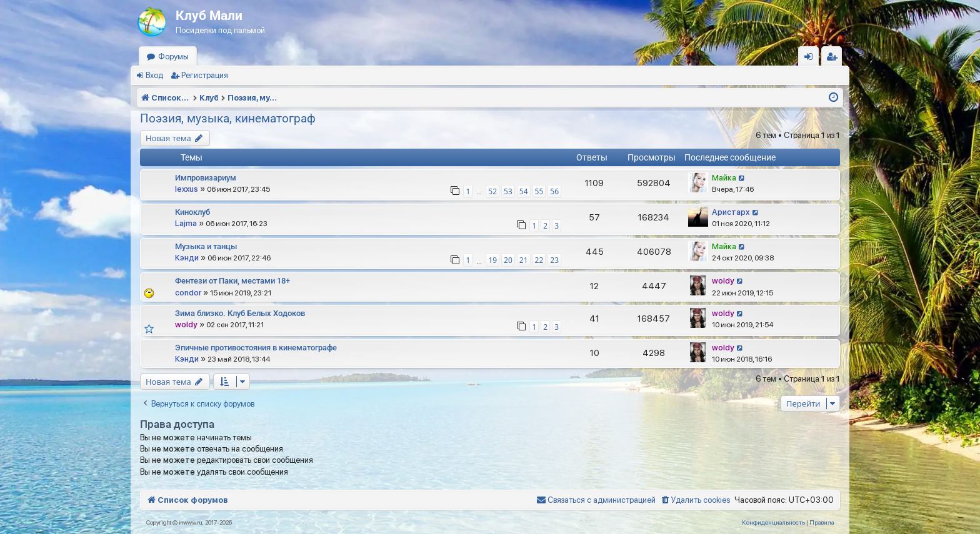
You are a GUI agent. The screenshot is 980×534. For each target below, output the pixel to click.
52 (492, 191)
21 (524, 260)
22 (539, 260)
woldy (723, 281)
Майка (724, 178)
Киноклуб (192, 212)
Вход (154, 75)
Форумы (173, 57)
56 (554, 191)
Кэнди (187, 258)
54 (524, 191)
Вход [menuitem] (812, 59)
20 (508, 260)
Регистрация (205, 75)
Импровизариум (206, 178)
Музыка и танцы (206, 246)
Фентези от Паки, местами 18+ (232, 281)
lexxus (187, 189)
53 (508, 191)
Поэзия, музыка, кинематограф (228, 118)
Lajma (186, 223)
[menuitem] (695, 500)
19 (492, 260)
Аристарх (731, 212)
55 (539, 191)
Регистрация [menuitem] (834, 59)
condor (188, 293)
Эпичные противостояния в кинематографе (256, 348)
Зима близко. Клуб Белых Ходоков (240, 313)
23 (554, 260)
